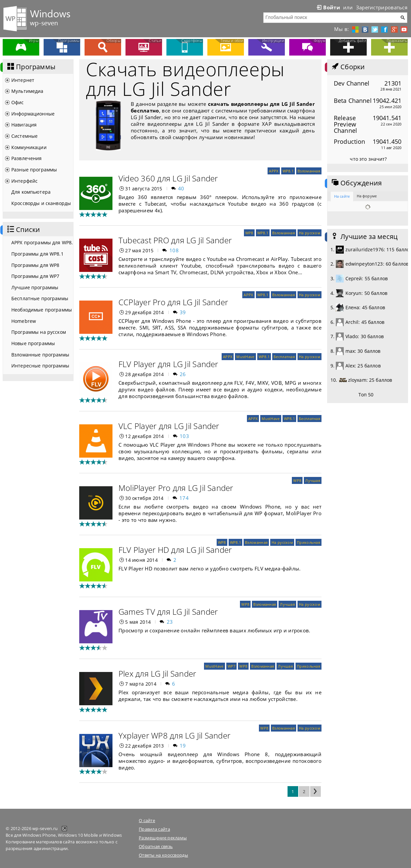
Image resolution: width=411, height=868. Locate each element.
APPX (274, 171)
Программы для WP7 (35, 276)
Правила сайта (154, 829)
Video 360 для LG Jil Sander (168, 178)
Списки (23, 230)
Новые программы (33, 343)
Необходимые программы (42, 310)
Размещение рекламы (163, 838)
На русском (309, 233)
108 (174, 250)
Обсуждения (356, 183)
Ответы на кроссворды (163, 855)
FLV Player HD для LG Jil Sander (175, 550)
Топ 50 (366, 395)
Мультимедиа (27, 91)
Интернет (23, 80)
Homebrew (24, 321)
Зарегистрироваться (382, 7)
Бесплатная (284, 357)
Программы (31, 67)
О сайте (147, 820)
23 (170, 622)
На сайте (342, 196)
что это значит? (368, 159)
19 (183, 746)
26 (183, 374)
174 (184, 498)
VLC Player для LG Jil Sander (169, 426)
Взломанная (309, 171)
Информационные (33, 114)
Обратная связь (156, 846)
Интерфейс (24, 181)
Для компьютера (31, 192)
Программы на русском (39, 332)
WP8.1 (288, 171)
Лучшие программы (35, 287)
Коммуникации (29, 147)
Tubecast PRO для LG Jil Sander (175, 240)
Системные (24, 136)
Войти (328, 7)
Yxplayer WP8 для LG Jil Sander (174, 735)
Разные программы (34, 170)
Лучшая (313, 480)
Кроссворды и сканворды (41, 203)
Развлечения (27, 158)
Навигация (24, 125)
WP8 (249, 233)
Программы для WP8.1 (37, 254)
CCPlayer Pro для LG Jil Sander (173, 302)
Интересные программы (40, 366)
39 (183, 312)
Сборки (348, 67)
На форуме (367, 196)
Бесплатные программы (40, 298)
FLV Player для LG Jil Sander (168, 364)
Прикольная (308, 542)
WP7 (232, 666)
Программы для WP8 (35, 265)
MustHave (245, 357)
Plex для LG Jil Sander (157, 673)
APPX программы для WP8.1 (42, 242)
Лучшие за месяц (364, 237)
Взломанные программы (40, 355)
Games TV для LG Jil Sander (168, 612)
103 (184, 436)
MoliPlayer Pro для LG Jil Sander (176, 488)
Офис (18, 102)
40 (181, 188)
